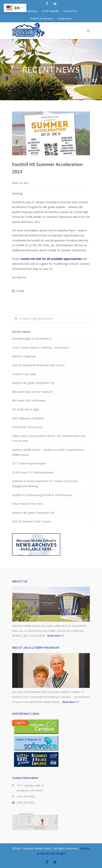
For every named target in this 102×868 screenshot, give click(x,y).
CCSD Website (50, 11)
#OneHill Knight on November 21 (32, 339)
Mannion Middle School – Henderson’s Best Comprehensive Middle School (48, 452)
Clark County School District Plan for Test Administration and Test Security (49, 438)
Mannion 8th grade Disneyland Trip (33, 383)
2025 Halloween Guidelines (28, 418)
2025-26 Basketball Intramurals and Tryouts (38, 365)
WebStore (31, 11)
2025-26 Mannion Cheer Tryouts (32, 521)
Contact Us (70, 11)
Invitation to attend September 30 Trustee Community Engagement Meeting (45, 484)
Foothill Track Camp (24, 374)
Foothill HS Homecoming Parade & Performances (42, 495)
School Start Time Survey (27, 427)
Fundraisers (65, 19)
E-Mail (18, 291)
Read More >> (56, 636)
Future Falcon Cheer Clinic (28, 504)
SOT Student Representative (29, 463)
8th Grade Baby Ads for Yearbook (32, 392)
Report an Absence (42, 19)
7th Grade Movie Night (26, 409)
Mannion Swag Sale (24, 356)
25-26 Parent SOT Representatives (33, 472)
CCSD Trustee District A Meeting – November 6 (41, 348)
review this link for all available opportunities (51, 259)
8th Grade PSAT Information (29, 400)
